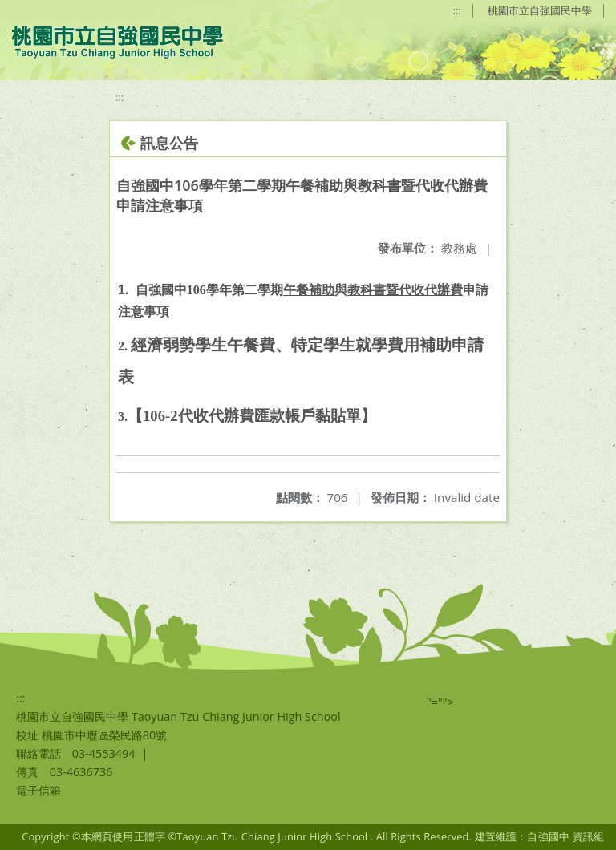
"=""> (440, 702)
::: (457, 10)
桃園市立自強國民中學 (540, 10)
